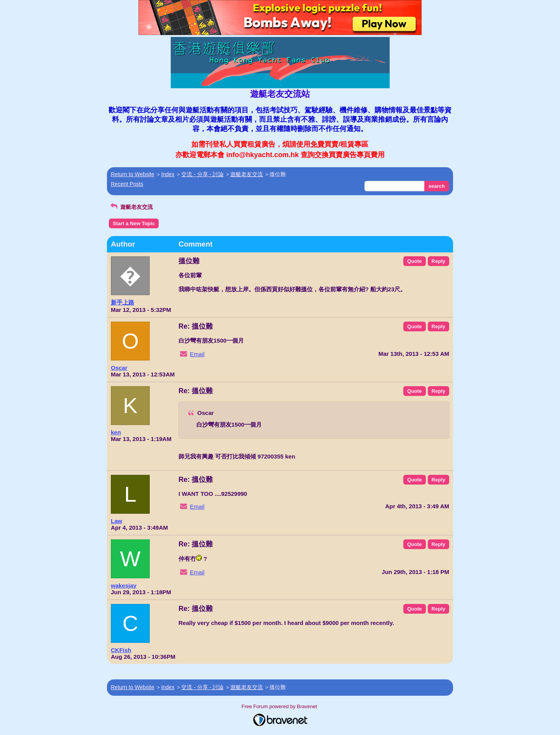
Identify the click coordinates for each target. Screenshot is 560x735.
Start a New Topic (134, 223)
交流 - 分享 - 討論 (202, 174)
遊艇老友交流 (247, 174)
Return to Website (133, 174)
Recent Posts (127, 184)
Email (197, 354)
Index (168, 174)
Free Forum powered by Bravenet (280, 706)
